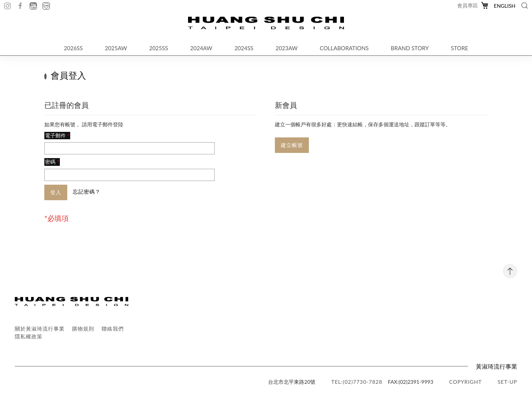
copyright (465, 382)
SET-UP (507, 382)
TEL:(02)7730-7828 (357, 382)
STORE (460, 48)
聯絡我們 (113, 329)
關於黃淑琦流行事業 (40, 329)
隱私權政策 (29, 336)
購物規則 (83, 329)
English (505, 6)
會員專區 (468, 5)
